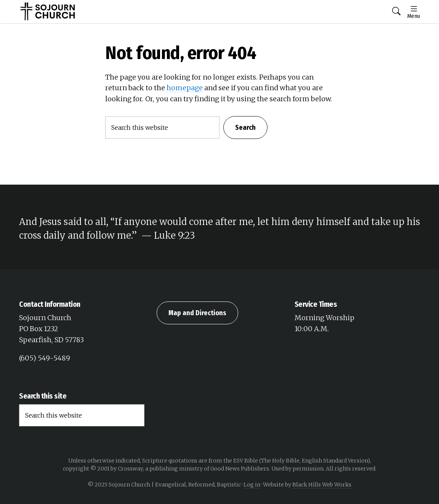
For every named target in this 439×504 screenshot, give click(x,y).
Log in (252, 485)
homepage (185, 88)
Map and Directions (197, 313)
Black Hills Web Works (322, 485)
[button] (396, 12)
